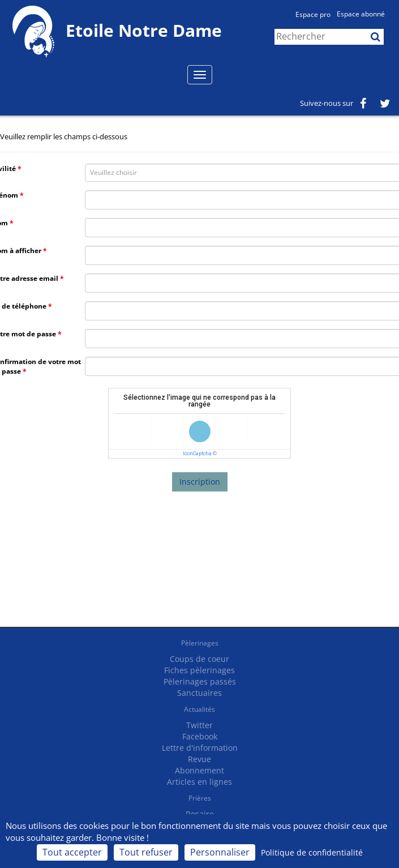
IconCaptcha (197, 454)
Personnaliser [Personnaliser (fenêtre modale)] (220, 852)
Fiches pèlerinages (199, 670)
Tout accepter (72, 852)
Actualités (199, 709)
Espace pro (313, 14)
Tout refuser (146, 852)
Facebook (200, 736)
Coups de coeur (199, 659)
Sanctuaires (199, 693)
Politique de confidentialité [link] (312, 852)
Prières (200, 798)
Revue (199, 759)
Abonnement (199, 770)
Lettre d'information (200, 748)
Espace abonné (361, 14)
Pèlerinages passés (200, 681)
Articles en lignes (199, 782)
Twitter (199, 725)
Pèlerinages (200, 643)
